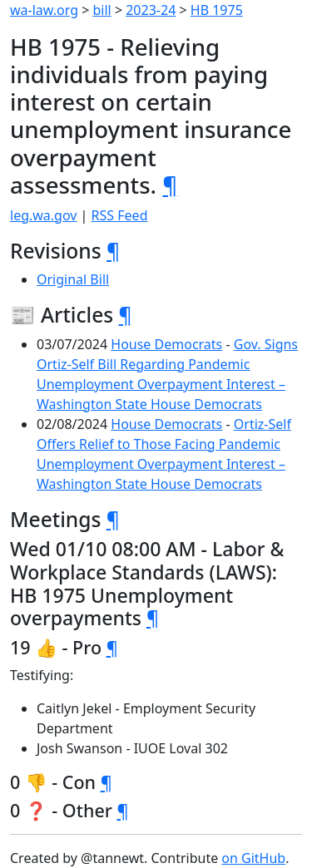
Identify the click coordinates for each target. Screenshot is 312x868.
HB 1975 (217, 10)
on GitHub (253, 858)
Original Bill (73, 279)
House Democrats (166, 344)
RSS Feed (120, 215)
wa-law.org (44, 10)
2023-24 (151, 10)
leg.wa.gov (43, 215)
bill (102, 10)
